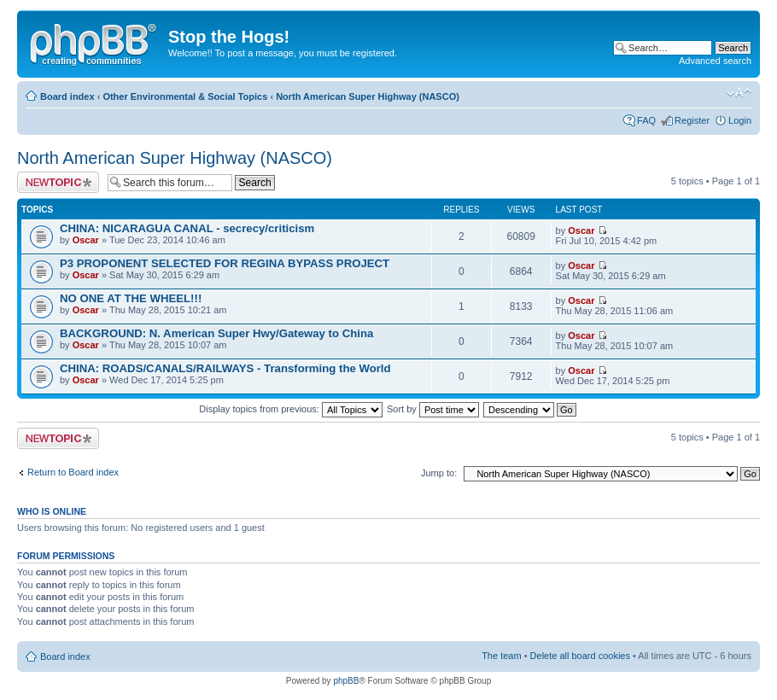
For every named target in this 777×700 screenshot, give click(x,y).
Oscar (86, 240)
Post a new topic (58, 182)
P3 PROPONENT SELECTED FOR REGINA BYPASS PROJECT (225, 263)
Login (740, 120)
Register (692, 120)
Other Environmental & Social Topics (185, 96)
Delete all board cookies (580, 656)
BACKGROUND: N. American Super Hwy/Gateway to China (216, 333)
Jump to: (439, 473)
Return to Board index (73, 472)
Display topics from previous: (291, 409)
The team (501, 656)
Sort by (433, 409)
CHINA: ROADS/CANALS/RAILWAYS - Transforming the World (225, 368)
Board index (67, 96)
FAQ (646, 120)
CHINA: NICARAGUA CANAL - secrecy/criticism (187, 228)
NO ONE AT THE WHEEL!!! (131, 298)
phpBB (346, 681)
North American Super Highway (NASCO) (368, 96)
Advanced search (715, 61)
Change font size (739, 93)
